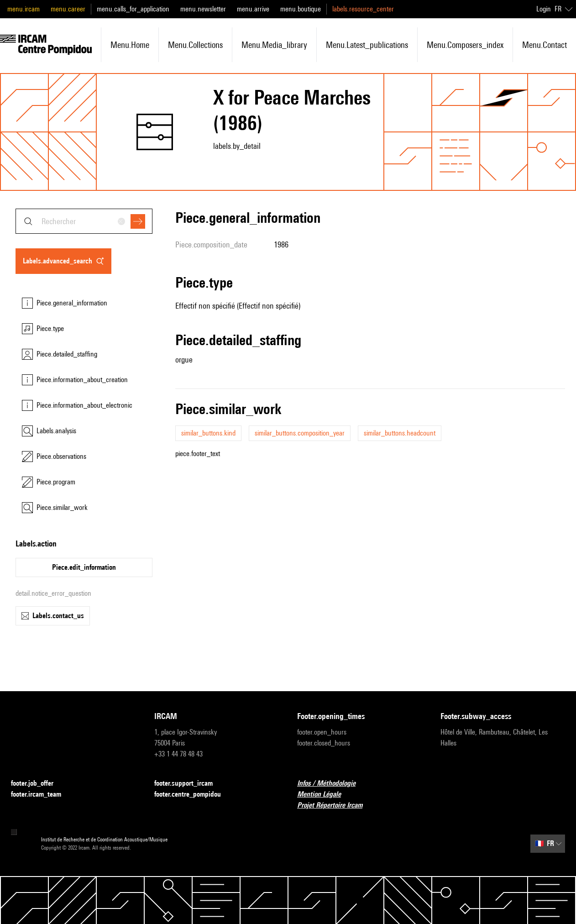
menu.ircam (24, 9)
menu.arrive (253, 9)
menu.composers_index (465, 45)
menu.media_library (274, 45)
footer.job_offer (38, 784)
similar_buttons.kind (208, 433)
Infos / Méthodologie (332, 784)
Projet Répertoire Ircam (335, 806)
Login (544, 9)
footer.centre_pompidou (193, 795)
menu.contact (545, 45)
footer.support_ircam (189, 784)
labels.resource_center (363, 9)
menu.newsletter (203, 9)
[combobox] (84, 221)
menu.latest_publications (367, 45)
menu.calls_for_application (133, 9)
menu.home (130, 45)
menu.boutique (301, 9)
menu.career (68, 9)
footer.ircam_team (42, 795)
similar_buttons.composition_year (300, 433)
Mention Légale (325, 795)
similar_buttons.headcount (400, 433)
